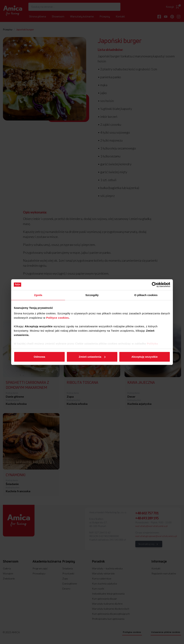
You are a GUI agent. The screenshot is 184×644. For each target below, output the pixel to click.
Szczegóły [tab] (92, 295)
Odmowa (39, 357)
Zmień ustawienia (92, 357)
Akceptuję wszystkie (145, 357)
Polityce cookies (57, 318)
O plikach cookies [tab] (146, 295)
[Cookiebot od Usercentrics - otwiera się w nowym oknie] (154, 285)
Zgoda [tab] (38, 295)
